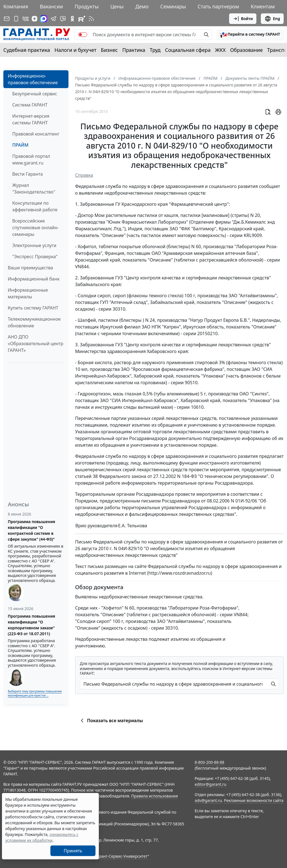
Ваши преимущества (30, 268)
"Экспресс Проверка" (35, 257)
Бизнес (109, 50)
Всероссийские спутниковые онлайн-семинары (35, 228)
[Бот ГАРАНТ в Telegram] (63, 19)
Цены (117, 6)
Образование (246, 50)
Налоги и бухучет (76, 50)
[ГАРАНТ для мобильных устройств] (16, 19)
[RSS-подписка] (91, 19)
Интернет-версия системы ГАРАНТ (31, 119)
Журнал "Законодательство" (34, 188)
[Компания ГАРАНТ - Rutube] (82, 19)
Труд (155, 50)
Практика (134, 50)
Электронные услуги (34, 245)
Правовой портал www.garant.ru (31, 159)
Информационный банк (34, 279)
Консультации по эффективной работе (35, 206)
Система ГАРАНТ (30, 105)
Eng (272, 19)
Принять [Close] (73, 851)
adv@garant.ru (208, 800)
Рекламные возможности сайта (254, 800)
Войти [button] (243, 19)
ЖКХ (220, 50)
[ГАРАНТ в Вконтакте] (26, 19)
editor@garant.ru (210, 784)
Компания (16, 6)
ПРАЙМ (20, 145)
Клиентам (263, 6)
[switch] (83, 35)
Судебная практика (27, 50)
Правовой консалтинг (36, 134)
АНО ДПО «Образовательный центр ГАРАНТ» (35, 344)
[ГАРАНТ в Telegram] (53, 19)
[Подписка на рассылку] (7, 19)
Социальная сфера (188, 50)
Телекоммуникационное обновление (34, 322)
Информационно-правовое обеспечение (33, 79)
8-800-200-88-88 (209, 762)
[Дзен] (35, 19)
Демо (142, 6)
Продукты (87, 6)
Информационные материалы (28, 293)
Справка (84, 175)
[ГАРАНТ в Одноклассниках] (72, 19)
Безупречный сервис (35, 94)
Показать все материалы (111, 720)
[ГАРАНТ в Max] (44, 19)
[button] (250, 35)
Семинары (173, 6)
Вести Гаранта (28, 174)
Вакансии (51, 6)
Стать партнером (218, 6)
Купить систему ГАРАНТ (33, 308)
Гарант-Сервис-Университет (121, 856)
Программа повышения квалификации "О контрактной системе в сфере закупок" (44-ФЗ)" (31, 530)
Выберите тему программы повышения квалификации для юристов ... (35, 693)
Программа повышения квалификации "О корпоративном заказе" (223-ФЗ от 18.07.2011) (31, 625)
